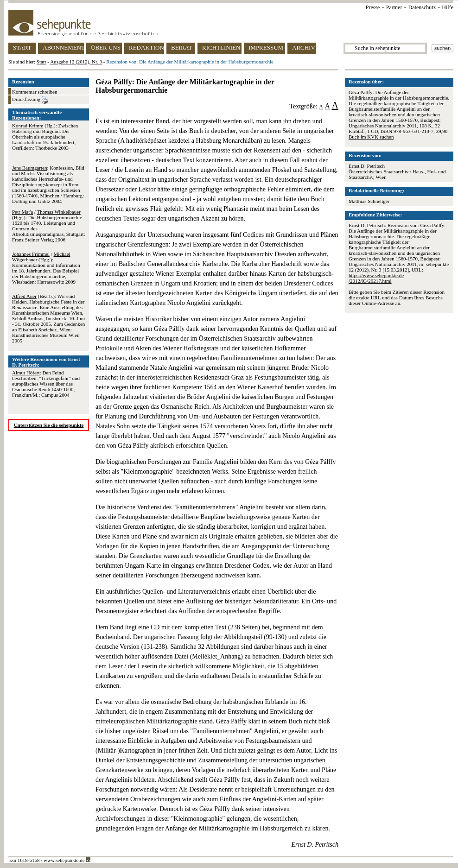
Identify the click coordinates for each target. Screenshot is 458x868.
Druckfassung (30, 100)
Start (41, 62)
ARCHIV (304, 48)
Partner (394, 7)
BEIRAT (182, 48)
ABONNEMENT (63, 48)
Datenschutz (422, 7)
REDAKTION (146, 48)
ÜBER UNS (106, 48)
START (22, 48)
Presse (373, 7)
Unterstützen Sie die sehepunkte (49, 425)
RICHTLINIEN (221, 48)
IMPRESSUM (266, 48)
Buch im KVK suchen (371, 137)
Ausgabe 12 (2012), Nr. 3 (76, 62)
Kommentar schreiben (35, 92)
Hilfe (448, 7)
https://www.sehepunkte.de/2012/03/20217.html (376, 278)
